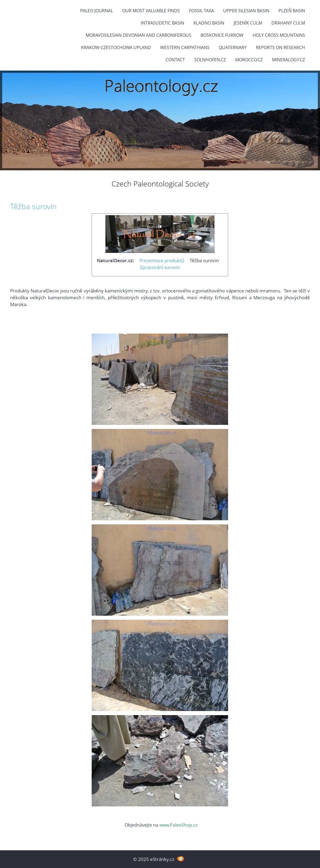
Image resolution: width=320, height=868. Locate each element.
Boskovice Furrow (222, 35)
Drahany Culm (288, 23)
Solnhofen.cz (210, 60)
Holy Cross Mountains (279, 35)
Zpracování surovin (160, 267)
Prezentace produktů (162, 260)
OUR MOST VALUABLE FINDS (151, 11)
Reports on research (280, 47)
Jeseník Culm (248, 23)
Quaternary (233, 47)
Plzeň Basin (292, 11)
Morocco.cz (249, 60)
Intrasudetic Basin (162, 23)
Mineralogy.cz (288, 60)
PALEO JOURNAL (97, 11)
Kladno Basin (209, 23)
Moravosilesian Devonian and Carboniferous (138, 35)
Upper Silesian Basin (246, 11)
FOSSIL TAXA (201, 11)
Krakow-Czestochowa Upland (116, 47)
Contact (175, 60)
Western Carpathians (185, 47)
